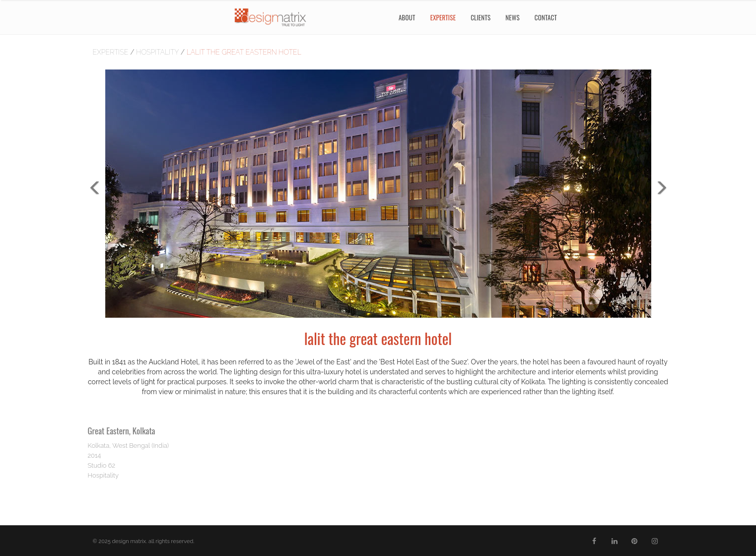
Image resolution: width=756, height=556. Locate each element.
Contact (546, 17)
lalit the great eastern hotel (244, 52)
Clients (481, 17)
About (407, 17)
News (513, 17)
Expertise (112, 52)
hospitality (158, 52)
